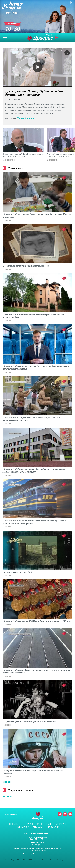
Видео (39, 824)
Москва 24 (21, 860)
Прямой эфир (57, 38)
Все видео (7, 782)
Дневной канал (25, 118)
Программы (28, 824)
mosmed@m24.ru (40, 850)
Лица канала (38, 827)
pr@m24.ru (40, 845)
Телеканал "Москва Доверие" (40, 37)
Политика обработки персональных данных (37, 854)
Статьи (49, 824)
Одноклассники (65, 814)
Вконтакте (60, 814)
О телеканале (14, 824)
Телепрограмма (23, 827)
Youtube (70, 814)
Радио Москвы (65, 860)
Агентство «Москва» (41, 860)
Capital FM (37, 862)
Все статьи (7, 796)
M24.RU (30, 860)
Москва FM (54, 860)
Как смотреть (61, 824)
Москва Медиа (10, 860)
